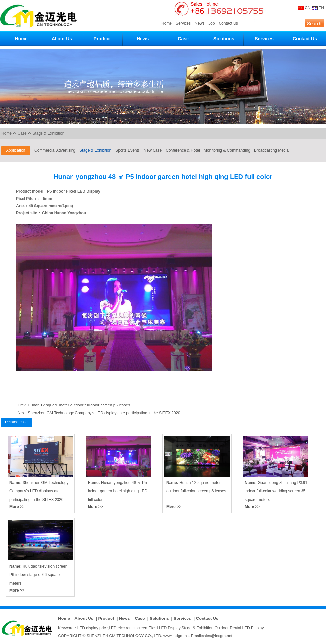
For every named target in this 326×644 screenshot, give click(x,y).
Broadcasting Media (271, 150)
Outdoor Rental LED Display (239, 628)
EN (321, 8)
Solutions (224, 39)
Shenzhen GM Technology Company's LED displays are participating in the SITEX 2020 (104, 413)
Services (183, 23)
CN (308, 8)
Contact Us (228, 23)
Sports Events (128, 150)
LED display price (93, 628)
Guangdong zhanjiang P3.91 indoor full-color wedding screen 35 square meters (276, 491)
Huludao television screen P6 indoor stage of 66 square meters (38, 575)
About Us (62, 39)
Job (212, 23)
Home (167, 23)
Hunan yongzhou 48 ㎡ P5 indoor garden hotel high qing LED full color (118, 491)
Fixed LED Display (164, 628)
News (200, 23)
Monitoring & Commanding (227, 150)
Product (102, 39)
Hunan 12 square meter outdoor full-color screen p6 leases (79, 405)
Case (183, 39)
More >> (17, 507)
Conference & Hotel (183, 150)
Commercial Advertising (55, 150)
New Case (153, 150)
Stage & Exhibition (48, 133)
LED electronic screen (128, 628)
